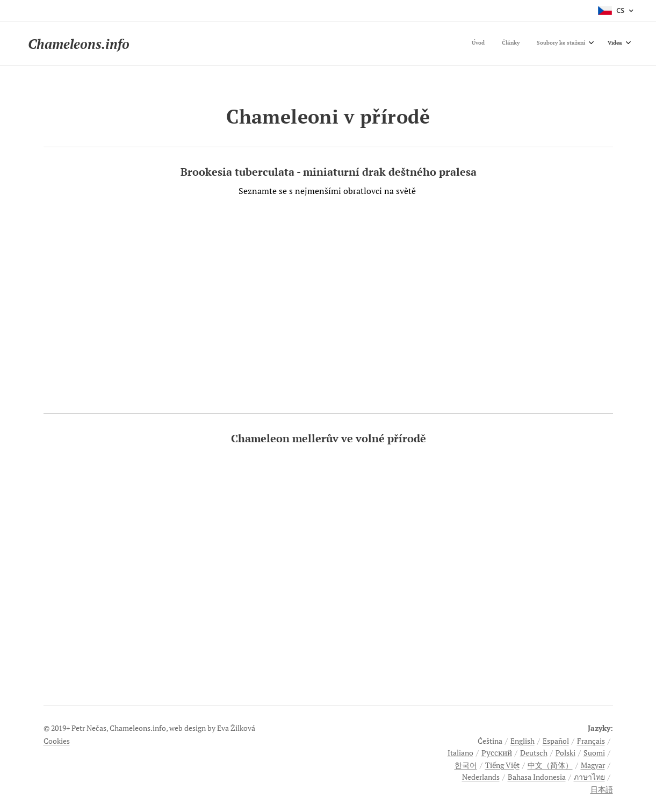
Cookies (57, 741)
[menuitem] (568, 44)
